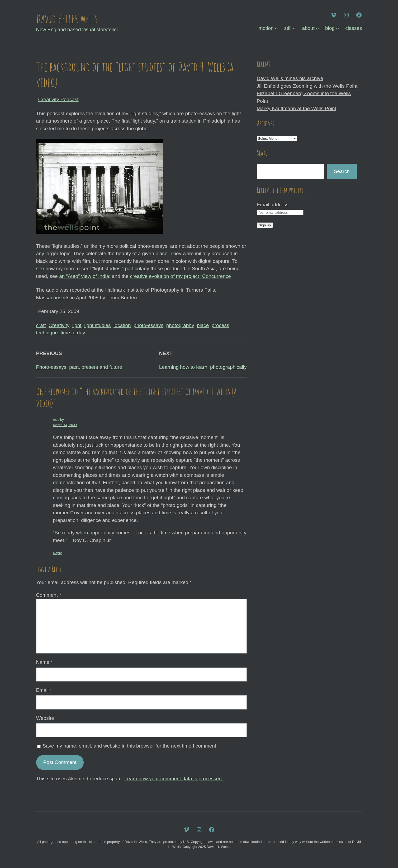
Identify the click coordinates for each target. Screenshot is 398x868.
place (203, 325)
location (122, 325)
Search (342, 171)
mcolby (58, 420)
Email (44, 690)
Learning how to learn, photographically (203, 367)
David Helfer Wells (67, 18)
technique (47, 333)
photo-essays (148, 325)
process (221, 325)
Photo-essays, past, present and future (79, 367)
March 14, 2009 (65, 425)
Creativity (59, 325)
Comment (49, 595)
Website (45, 718)
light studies (97, 325)
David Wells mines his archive (290, 78)
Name (44, 662)
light (77, 325)
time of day (73, 333)
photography (180, 325)
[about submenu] (317, 28)
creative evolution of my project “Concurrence (180, 276)
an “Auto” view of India (84, 276)
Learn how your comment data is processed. (174, 779)
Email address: (273, 205)
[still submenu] (294, 28)
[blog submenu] (337, 28)
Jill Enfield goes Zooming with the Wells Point (307, 86)
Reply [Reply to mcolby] (57, 553)
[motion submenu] (276, 28)
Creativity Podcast (58, 99)
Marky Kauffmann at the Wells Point (297, 108)
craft (41, 325)
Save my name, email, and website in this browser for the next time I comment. (130, 746)
